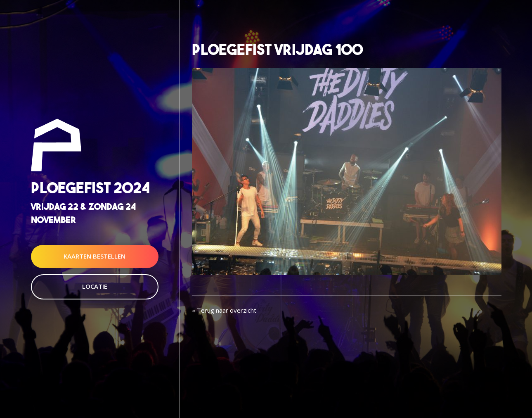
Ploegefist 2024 (90, 188)
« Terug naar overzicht (224, 310)
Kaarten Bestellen (95, 256)
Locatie (95, 286)
